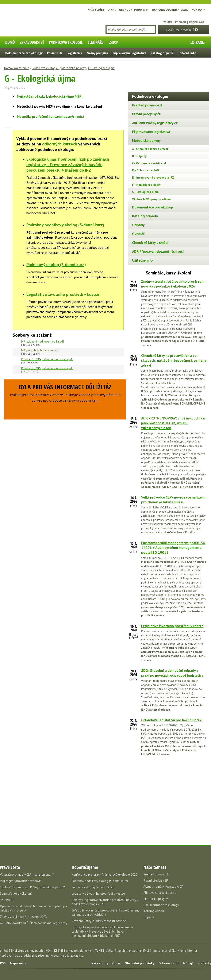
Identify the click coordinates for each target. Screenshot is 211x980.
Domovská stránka (17, 68)
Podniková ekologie (45, 68)
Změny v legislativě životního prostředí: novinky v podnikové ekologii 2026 (172, 284)
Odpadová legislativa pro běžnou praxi (172, 720)
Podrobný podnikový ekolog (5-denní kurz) (65, 225)
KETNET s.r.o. (64, 951)
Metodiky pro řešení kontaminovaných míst (51, 117)
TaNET (100, 951)
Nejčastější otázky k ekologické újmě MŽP (49, 96)
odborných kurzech (60, 144)
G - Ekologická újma (101, 68)
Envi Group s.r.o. (22, 951)
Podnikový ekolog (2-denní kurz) (56, 265)
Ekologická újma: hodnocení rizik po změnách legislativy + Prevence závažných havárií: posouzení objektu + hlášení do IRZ (68, 165)
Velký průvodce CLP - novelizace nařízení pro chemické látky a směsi (173, 500)
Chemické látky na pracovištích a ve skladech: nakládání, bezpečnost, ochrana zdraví (174, 360)
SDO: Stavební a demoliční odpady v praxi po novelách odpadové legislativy (172, 673)
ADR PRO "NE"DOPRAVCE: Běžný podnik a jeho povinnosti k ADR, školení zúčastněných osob (173, 423)
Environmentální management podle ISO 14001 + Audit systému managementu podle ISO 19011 (173, 548)
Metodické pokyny (73, 68)
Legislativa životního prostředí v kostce (63, 294)
